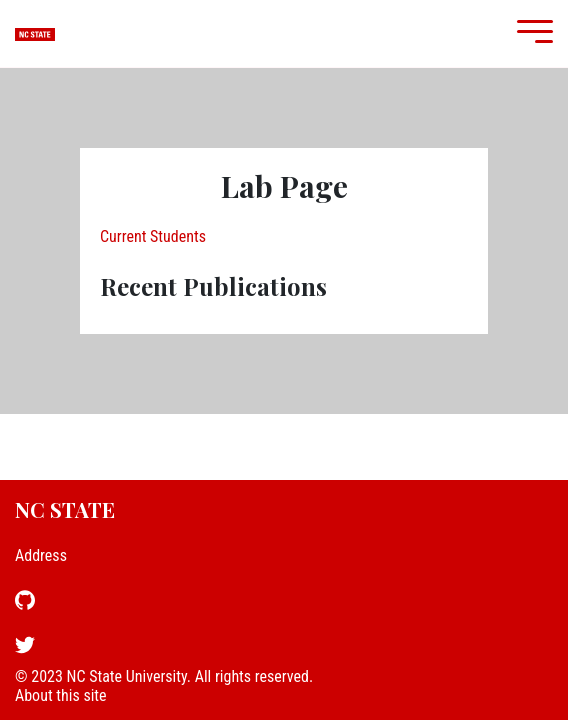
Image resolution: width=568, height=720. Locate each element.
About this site (61, 695)
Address (41, 555)
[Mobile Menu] (530, 33)
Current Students (153, 236)
